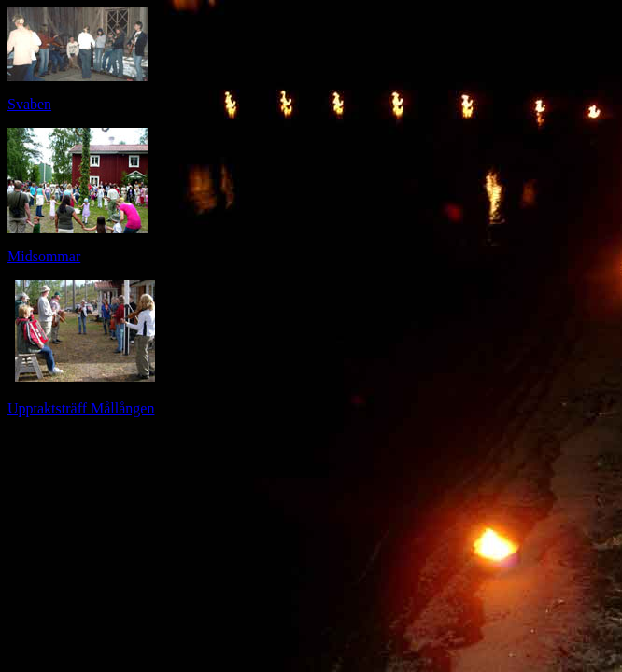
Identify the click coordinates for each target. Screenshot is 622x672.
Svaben (29, 104)
